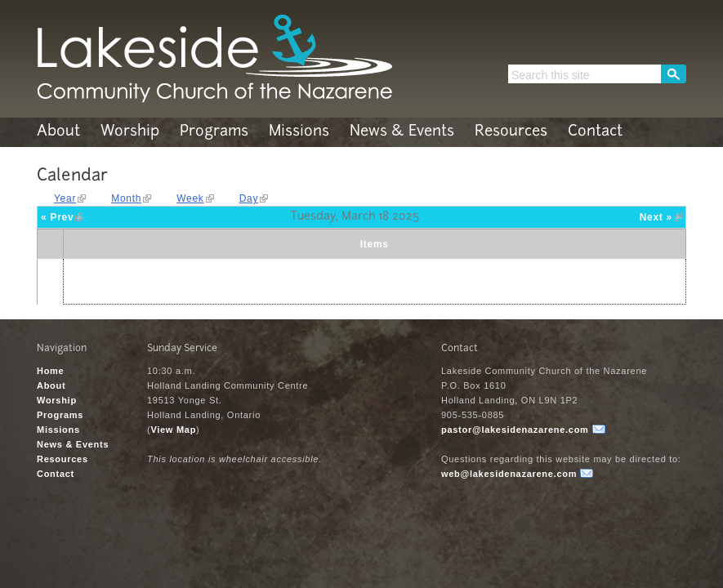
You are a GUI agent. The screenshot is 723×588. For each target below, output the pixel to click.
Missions (299, 132)
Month (126, 198)
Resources (511, 132)
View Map (173, 430)
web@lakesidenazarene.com (509, 474)
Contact (595, 132)
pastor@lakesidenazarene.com (515, 430)
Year (65, 198)
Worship (130, 132)
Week (190, 198)
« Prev (57, 217)
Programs (214, 132)
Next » (656, 217)
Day (249, 198)
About (58, 132)
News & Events (402, 132)
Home (50, 371)
